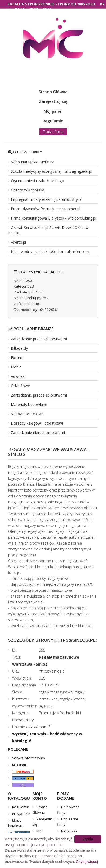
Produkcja (47, 713)
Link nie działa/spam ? (31, 727)
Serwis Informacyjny (29, 758)
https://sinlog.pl (52, 671)
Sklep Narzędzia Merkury (32, 162)
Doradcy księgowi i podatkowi (37, 423)
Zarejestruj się (53, 101)
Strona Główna (53, 92)
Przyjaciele (21, 814)
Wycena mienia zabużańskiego (37, 181)
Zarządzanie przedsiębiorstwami (39, 339)
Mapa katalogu (15, 823)
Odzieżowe (20, 386)
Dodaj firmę (53, 132)
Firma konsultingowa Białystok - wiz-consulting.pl (53, 218)
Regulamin (53, 121)
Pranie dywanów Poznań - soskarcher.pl (45, 209)
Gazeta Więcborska (28, 190)
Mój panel (53, 111)
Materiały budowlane (29, 404)
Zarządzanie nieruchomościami (38, 433)
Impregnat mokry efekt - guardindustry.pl (46, 199)
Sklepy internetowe (27, 414)
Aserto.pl (18, 242)
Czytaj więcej (87, 862)
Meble (16, 367)
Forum (17, 358)
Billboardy (19, 348)
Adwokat (18, 376)
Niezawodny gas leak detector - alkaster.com (50, 252)
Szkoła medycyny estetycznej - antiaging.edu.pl (51, 171)
